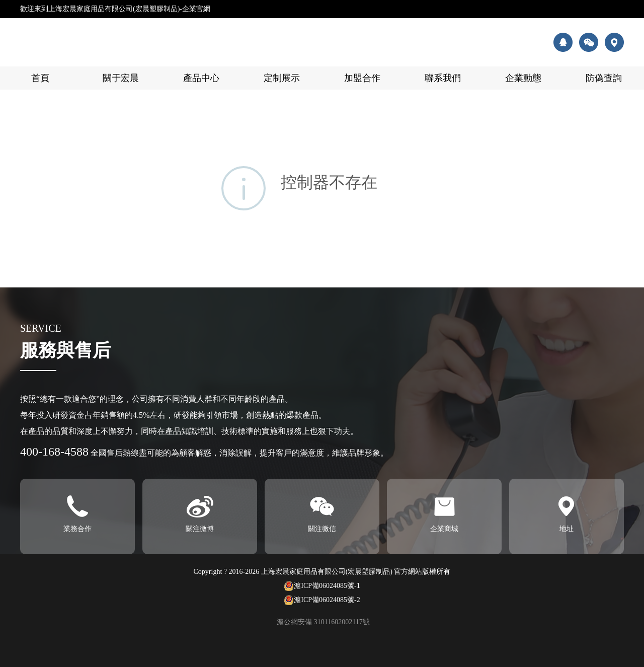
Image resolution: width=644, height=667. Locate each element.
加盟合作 (362, 78)
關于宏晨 (121, 78)
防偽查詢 (604, 78)
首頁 (40, 78)
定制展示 (282, 78)
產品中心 (201, 78)
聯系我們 (443, 78)
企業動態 (523, 78)
